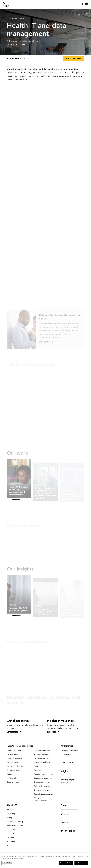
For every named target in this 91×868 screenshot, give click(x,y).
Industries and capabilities (21, 746)
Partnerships (68, 746)
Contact (66, 823)
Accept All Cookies (66, 863)
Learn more (14, 732)
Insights (66, 771)
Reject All (81, 863)
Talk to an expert (74, 59)
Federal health (16, 19)
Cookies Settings (7, 863)
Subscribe (53, 732)
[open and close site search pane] (82, 4)
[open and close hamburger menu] (87, 4)
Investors (66, 814)
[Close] (88, 857)
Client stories (68, 763)
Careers (66, 805)
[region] (45, 861)
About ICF (13, 805)
